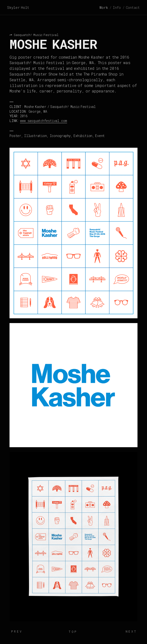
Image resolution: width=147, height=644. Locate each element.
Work (104, 7)
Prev (17, 631)
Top (73, 632)
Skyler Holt (18, 7)
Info (117, 7)
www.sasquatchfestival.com (44, 121)
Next (131, 631)
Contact (133, 7)
